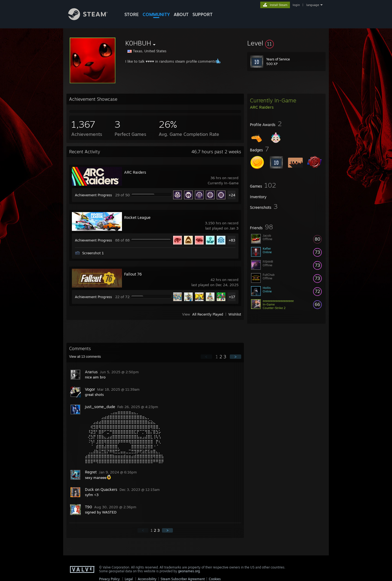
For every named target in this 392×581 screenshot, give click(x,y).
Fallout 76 (133, 274)
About (181, 14)
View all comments (85, 357)
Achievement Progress (93, 195)
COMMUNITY (156, 14)
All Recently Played (208, 314)
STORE (132, 14)
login (296, 5)
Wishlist (235, 314)
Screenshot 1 (93, 253)
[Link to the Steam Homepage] (92, 19)
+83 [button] (232, 240)
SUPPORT (203, 14)
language (313, 5)
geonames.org (189, 571)
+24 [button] (232, 195)
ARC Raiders (135, 172)
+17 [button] (232, 297)
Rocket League (137, 217)
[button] (286, 43)
